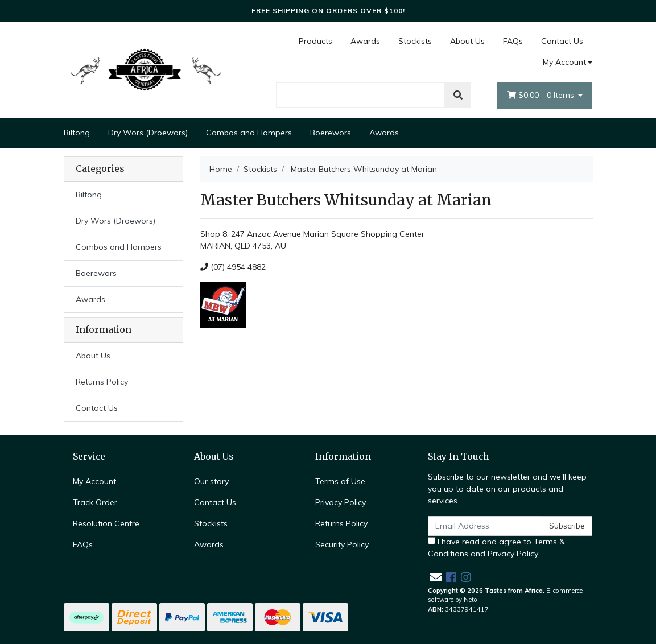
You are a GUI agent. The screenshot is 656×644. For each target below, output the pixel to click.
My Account (94, 481)
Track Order (95, 502)
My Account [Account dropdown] (564, 62)
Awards (365, 41)
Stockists (415, 41)
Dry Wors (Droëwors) (148, 133)
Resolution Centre (106, 523)
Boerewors (331, 133)
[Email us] (436, 577)
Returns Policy (102, 382)
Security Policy (342, 544)
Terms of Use (340, 481)
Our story (211, 481)
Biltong (77, 133)
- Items (542, 95)
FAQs (513, 41)
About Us (467, 41)
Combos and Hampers (249, 133)
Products (315, 41)
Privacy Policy (341, 502)
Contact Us (562, 41)
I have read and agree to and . (496, 548)
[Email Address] (485, 526)
